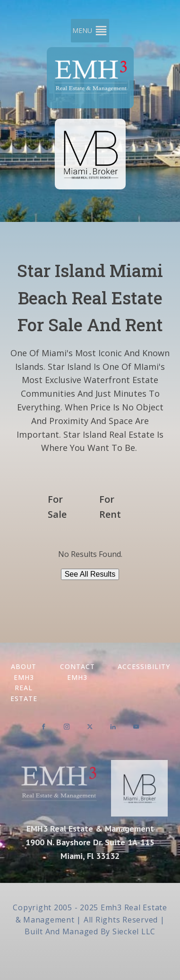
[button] (82, 31)
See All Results (90, 574)
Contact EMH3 (77, 672)
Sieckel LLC (134, 931)
